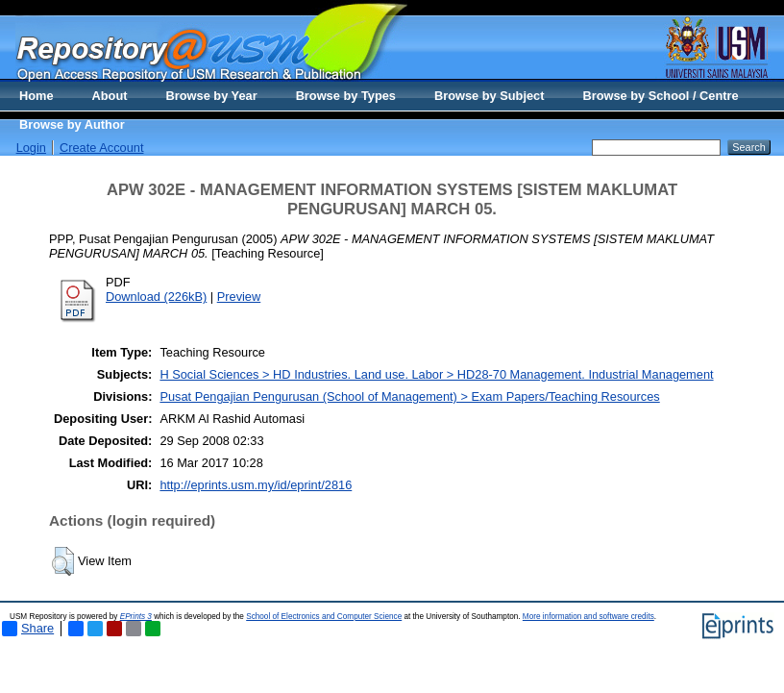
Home (37, 96)
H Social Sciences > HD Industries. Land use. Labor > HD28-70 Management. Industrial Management (436, 374)
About (110, 96)
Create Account (102, 148)
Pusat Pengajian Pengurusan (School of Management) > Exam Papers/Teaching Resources (409, 396)
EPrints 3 (136, 617)
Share (28, 629)
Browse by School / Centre (660, 96)
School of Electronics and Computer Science (324, 617)
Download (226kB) (156, 297)
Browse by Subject (490, 96)
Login (31, 148)
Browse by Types (346, 96)
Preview (239, 297)
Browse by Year (212, 96)
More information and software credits (588, 617)
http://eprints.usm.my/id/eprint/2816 (256, 485)
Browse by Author (72, 124)
